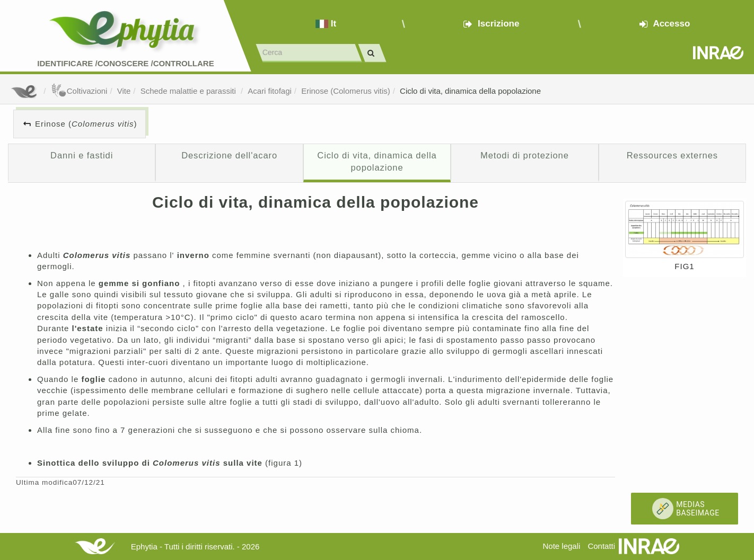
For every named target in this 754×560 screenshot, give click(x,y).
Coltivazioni (79, 91)
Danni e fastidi (82, 155)
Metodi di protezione (525, 155)
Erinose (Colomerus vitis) (346, 91)
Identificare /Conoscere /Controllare (125, 63)
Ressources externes (672, 155)
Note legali (561, 546)
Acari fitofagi (270, 91)
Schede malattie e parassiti (189, 91)
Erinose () (86, 124)
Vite (124, 91)
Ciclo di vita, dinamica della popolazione (470, 91)
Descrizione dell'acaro (229, 155)
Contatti (601, 546)
